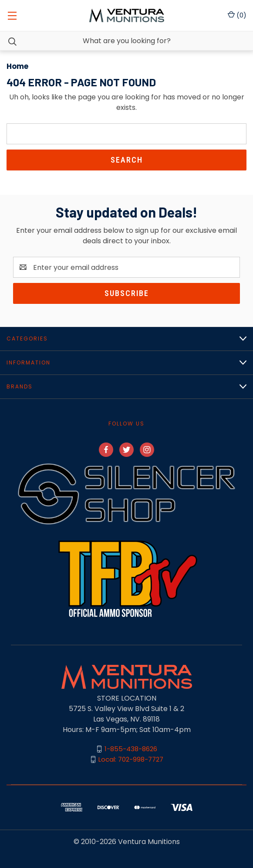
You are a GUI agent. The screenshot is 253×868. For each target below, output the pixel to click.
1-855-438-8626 (131, 749)
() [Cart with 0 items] (237, 15)
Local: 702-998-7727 (131, 759)
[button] (126, 494)
